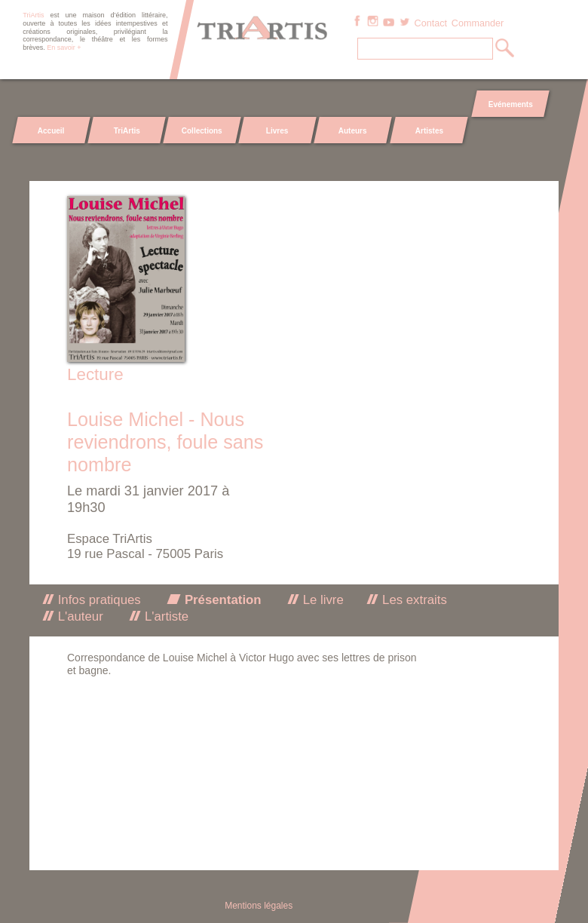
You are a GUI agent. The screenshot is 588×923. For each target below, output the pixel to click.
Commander (478, 23)
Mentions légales (259, 906)
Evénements (510, 104)
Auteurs (353, 131)
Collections (202, 131)
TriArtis (126, 131)
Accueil (51, 131)
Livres (277, 131)
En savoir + (64, 48)
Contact (431, 23)
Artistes (429, 131)
